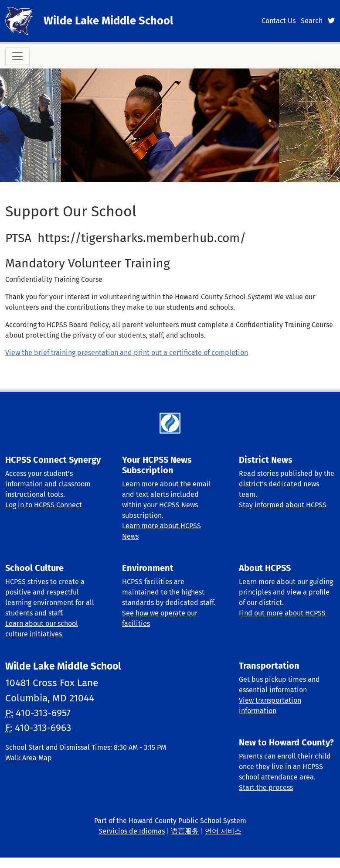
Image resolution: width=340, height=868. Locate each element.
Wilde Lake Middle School (109, 21)
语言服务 (185, 831)
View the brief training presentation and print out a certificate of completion (127, 353)
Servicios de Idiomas (132, 831)
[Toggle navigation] (17, 56)
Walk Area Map (29, 758)
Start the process (266, 788)
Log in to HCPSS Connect (44, 505)
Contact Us (279, 21)
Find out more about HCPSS (282, 613)
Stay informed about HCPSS (283, 505)
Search (312, 21)
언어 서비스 (223, 831)
